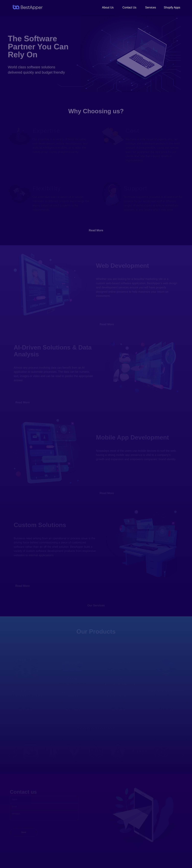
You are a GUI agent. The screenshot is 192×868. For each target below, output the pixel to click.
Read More (96, 230)
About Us (108, 7)
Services (150, 7)
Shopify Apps (172, 7)
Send (24, 832)
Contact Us (129, 7)
